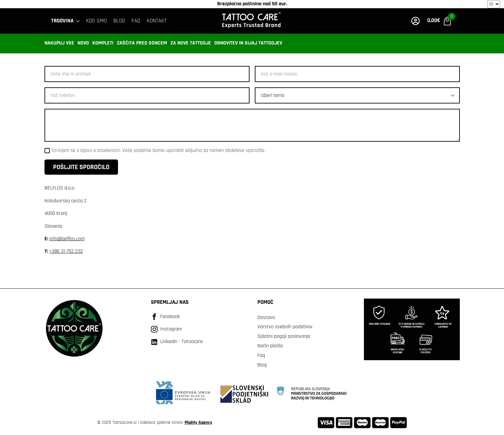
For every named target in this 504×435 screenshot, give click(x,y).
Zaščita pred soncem (142, 43)
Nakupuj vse (59, 43)
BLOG (119, 21)
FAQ (136, 21)
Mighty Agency (198, 422)
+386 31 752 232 (66, 251)
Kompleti (103, 43)
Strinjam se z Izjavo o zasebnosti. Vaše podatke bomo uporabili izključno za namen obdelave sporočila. (158, 150)
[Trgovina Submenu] (78, 21)
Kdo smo (96, 21)
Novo (83, 43)
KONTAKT (157, 21)
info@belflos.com (67, 239)
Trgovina (62, 21)
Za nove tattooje (191, 43)
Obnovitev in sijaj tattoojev (248, 43)
